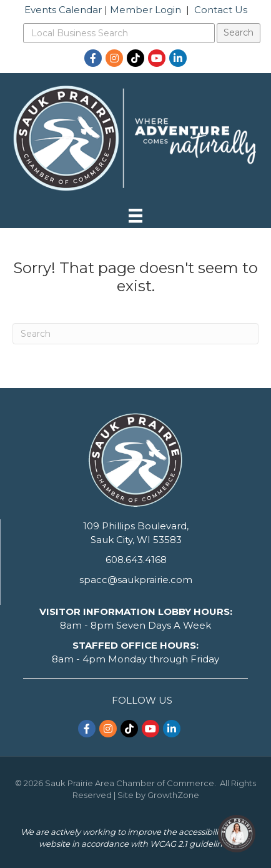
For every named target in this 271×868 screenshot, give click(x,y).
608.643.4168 (136, 560)
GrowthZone (173, 795)
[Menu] (135, 216)
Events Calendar (63, 10)
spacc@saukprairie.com (136, 580)
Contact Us (221, 10)
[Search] (135, 334)
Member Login (145, 10)
